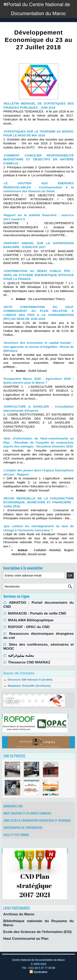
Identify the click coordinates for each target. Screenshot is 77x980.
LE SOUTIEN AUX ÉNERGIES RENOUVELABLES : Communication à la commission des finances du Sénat (38, 187)
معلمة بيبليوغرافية (21, 656)
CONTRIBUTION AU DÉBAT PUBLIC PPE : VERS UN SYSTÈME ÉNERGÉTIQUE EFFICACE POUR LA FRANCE (38, 275)
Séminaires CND (13, 806)
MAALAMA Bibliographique (31, 620)
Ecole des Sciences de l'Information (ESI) (37, 932)
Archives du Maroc (19, 914)
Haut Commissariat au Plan (26, 939)
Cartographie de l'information (23, 827)
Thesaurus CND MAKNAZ (29, 662)
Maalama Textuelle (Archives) (27, 686)
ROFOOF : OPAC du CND (29, 627)
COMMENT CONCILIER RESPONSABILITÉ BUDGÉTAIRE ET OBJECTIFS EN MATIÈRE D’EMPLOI (38, 159)
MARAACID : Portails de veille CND (37, 613)
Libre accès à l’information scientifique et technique (37, 820)
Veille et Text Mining (16, 835)
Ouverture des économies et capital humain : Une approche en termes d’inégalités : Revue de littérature (38, 347)
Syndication (41, 972)
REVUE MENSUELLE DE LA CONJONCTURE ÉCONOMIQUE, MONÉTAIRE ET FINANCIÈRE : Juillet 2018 (38, 502)
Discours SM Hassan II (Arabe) (28, 679)
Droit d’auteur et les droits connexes (27, 813)
